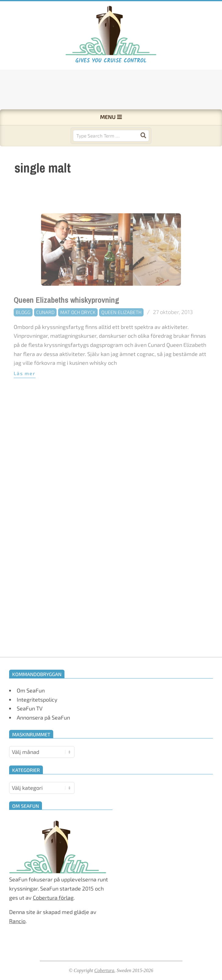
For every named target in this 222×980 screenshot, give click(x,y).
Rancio (17, 921)
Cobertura (104, 970)
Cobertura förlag (53, 898)
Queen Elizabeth (121, 324)
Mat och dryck (78, 324)
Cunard (45, 324)
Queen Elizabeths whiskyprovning (66, 313)
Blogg (23, 324)
